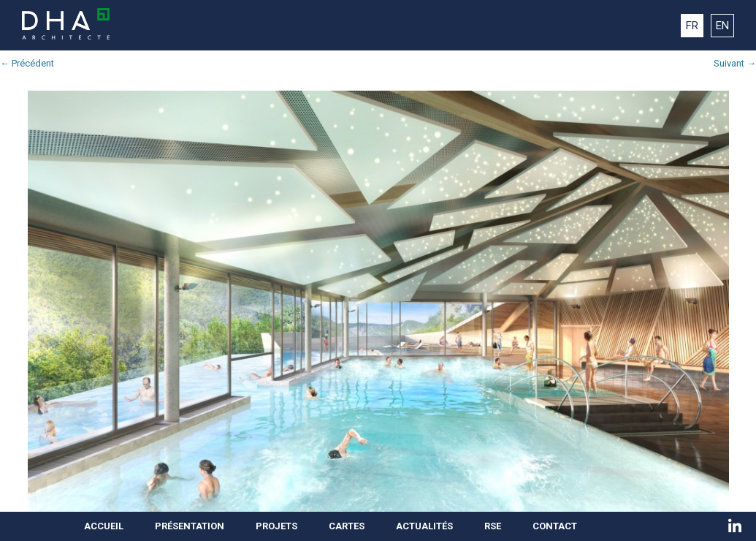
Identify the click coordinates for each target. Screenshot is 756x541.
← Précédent (27, 63)
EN (722, 26)
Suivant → (735, 63)
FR (692, 26)
